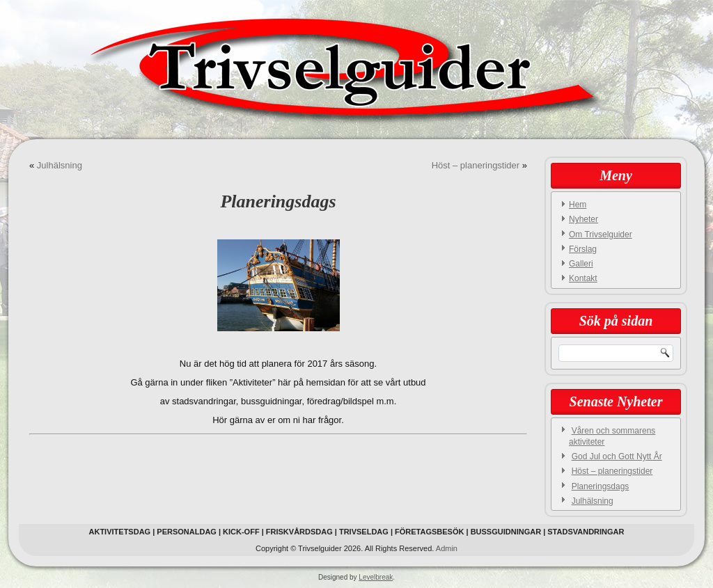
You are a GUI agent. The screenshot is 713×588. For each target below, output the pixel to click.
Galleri (581, 264)
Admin (447, 548)
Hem (578, 205)
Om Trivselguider (601, 235)
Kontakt (583, 278)
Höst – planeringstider (476, 165)
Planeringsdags (601, 486)
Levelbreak (376, 577)
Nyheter (583, 219)
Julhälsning (60, 165)
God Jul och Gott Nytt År (617, 456)
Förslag (583, 249)
